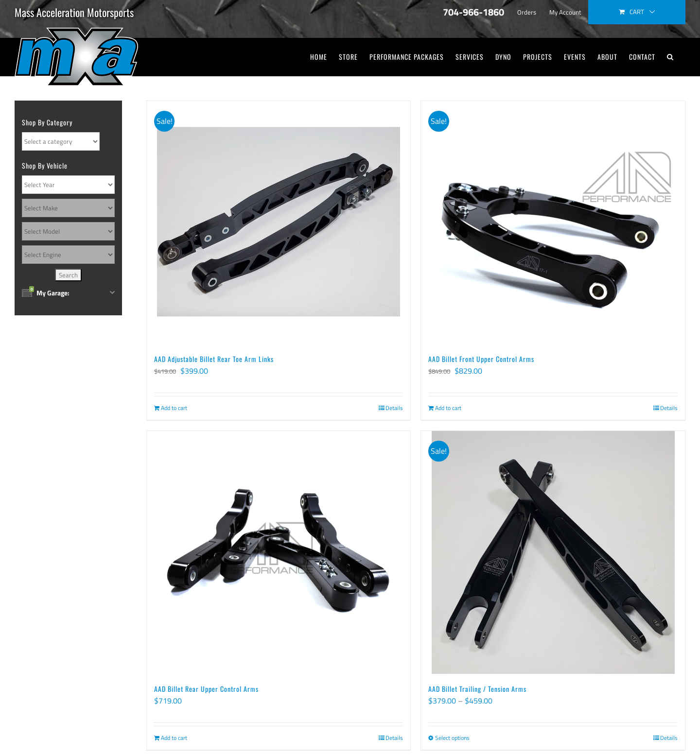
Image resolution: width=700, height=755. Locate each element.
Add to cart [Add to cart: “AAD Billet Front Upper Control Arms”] (448, 408)
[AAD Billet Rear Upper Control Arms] (279, 552)
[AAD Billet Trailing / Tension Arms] (553, 552)
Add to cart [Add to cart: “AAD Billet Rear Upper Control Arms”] (174, 738)
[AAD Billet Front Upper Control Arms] (553, 223)
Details (394, 408)
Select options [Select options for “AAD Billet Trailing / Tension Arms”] (452, 738)
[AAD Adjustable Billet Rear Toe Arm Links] (279, 223)
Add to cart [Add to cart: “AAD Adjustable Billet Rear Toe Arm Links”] (174, 408)
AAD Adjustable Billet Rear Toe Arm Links (214, 359)
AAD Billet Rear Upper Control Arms (206, 689)
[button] (670, 57)
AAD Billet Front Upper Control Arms (481, 359)
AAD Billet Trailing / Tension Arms (477, 689)
